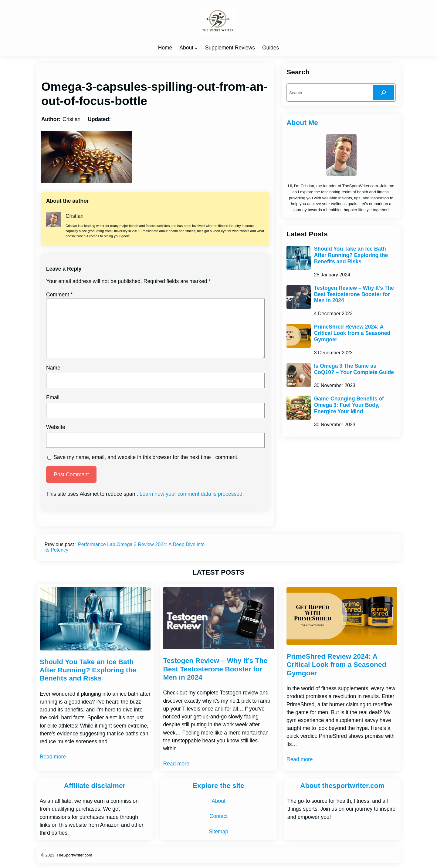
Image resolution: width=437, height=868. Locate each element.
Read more (53, 757)
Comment (59, 295)
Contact (218, 816)
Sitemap (218, 832)
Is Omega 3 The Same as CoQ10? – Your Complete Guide (354, 369)
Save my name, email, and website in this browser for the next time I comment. (146, 457)
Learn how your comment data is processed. (192, 494)
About (186, 48)
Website (56, 427)
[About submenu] (196, 48)
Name (53, 368)
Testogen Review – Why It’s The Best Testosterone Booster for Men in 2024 (354, 294)
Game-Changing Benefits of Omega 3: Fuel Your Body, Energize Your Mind (349, 405)
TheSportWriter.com (74, 855)
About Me (302, 123)
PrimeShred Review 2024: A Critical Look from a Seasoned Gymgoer (352, 333)
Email (53, 397)
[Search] (383, 92)
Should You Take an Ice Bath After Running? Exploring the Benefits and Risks (351, 255)
